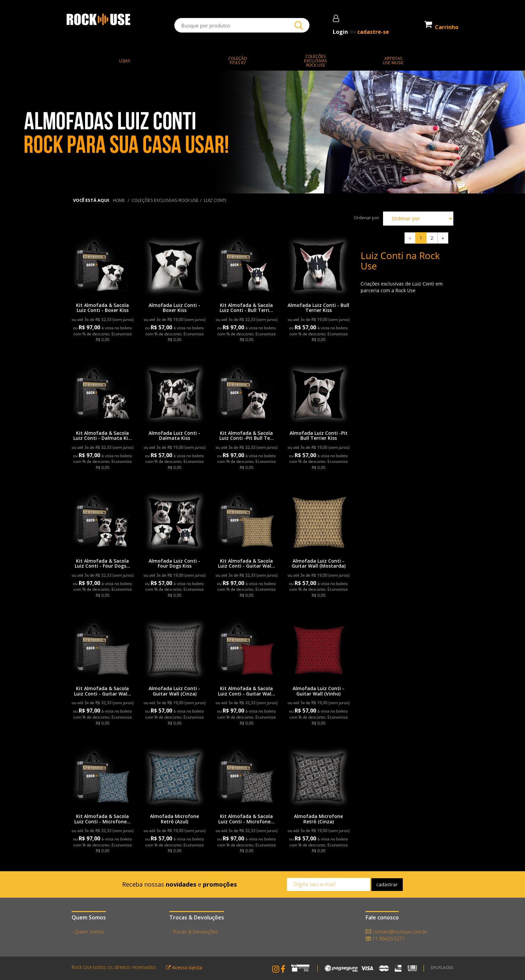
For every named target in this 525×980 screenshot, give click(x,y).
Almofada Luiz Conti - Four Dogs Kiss (174, 563)
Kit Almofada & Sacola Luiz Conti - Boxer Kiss (102, 308)
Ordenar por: (367, 218)
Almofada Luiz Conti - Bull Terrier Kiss (318, 308)
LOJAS (125, 61)
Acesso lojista (184, 967)
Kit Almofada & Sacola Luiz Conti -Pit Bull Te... (247, 435)
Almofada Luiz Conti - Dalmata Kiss (174, 435)
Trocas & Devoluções (195, 932)
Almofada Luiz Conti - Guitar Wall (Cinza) (174, 691)
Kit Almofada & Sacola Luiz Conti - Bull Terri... (246, 308)
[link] (103, 266)
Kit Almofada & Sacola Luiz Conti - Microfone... (102, 819)
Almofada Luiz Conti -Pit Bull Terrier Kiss (319, 435)
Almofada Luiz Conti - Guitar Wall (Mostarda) (319, 563)
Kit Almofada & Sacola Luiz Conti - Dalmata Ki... (103, 435)
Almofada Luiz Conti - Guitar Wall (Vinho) (318, 691)
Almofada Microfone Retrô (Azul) (174, 819)
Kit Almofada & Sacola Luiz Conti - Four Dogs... (102, 563)
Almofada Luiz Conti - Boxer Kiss (174, 308)
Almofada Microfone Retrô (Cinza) (318, 819)
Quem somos (90, 932)
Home (119, 200)
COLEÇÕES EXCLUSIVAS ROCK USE (167, 200)
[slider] (262, 132)
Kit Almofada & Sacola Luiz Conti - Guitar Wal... (247, 563)
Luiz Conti (218, 200)
